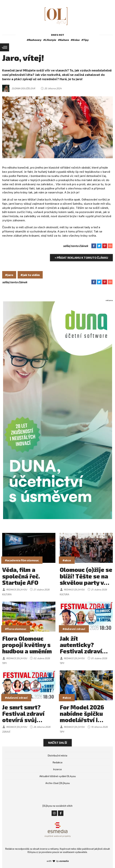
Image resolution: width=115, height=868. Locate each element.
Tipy (4, 663)
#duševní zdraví (74, 629)
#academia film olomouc (22, 560)
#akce (67, 560)
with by (57, 861)
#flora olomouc (16, 629)
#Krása (75, 40)
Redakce (58, 762)
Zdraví (6, 732)
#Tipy (85, 40)
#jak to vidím (30, 275)
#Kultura (63, 40)
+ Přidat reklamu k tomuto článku (81, 258)
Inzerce (57, 769)
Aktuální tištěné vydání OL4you (58, 776)
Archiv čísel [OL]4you (58, 783)
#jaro (9, 275)
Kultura (7, 594)
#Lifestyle (50, 40)
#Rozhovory (34, 40)
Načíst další (58, 743)
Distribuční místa (57, 755)
